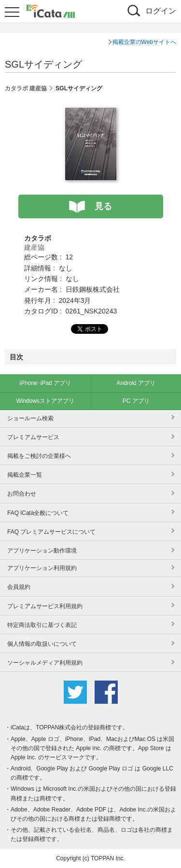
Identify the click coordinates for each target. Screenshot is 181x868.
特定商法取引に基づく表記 (42, 625)
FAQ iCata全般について (38, 513)
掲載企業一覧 (25, 475)
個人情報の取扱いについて (42, 644)
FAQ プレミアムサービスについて (51, 532)
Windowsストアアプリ (45, 401)
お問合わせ (22, 494)
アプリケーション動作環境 (42, 551)
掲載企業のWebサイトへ (144, 42)
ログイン (161, 11)
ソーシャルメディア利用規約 (45, 663)
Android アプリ (136, 383)
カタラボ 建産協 (26, 88)
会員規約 (19, 587)
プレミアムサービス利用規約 (45, 606)
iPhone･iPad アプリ (45, 383)
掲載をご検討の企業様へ (39, 456)
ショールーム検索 (30, 418)
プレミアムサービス (33, 437)
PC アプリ (136, 401)
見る (103, 206)
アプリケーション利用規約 (42, 568)
